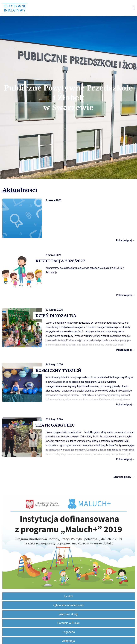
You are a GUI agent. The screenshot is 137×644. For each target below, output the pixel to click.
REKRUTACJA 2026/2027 (60, 261)
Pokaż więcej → (125, 240)
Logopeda (69, 632)
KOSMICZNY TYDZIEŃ (58, 370)
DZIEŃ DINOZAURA (56, 316)
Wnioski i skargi (68, 614)
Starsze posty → (124, 477)
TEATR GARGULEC (55, 425)
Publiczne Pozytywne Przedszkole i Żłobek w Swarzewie (68, 98)
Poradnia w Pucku (68, 623)
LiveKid (68, 596)
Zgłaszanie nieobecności (68, 605)
